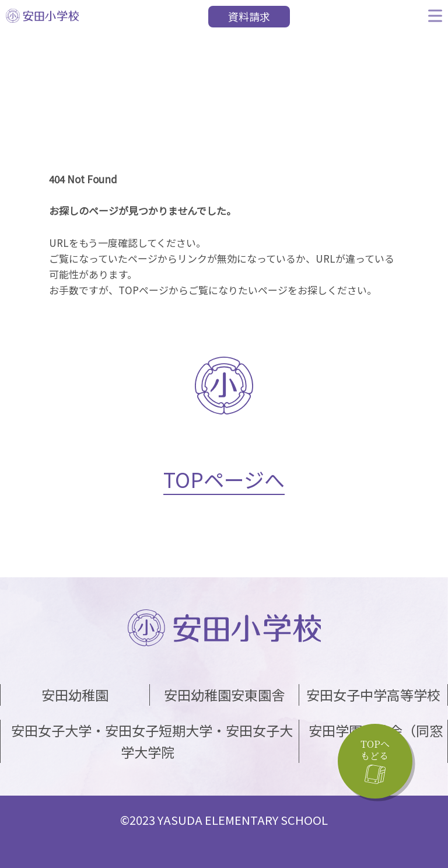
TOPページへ (224, 479)
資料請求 (249, 16)
